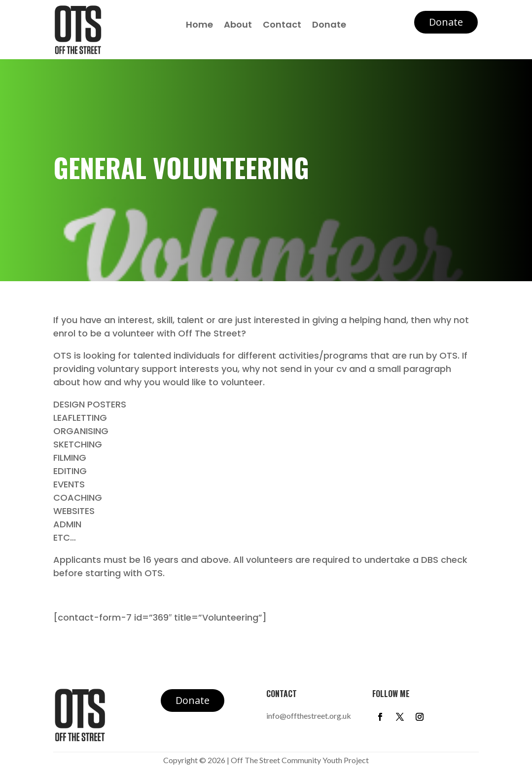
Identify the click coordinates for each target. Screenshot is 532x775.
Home (199, 26)
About (238, 26)
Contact (282, 26)
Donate (329, 26)
